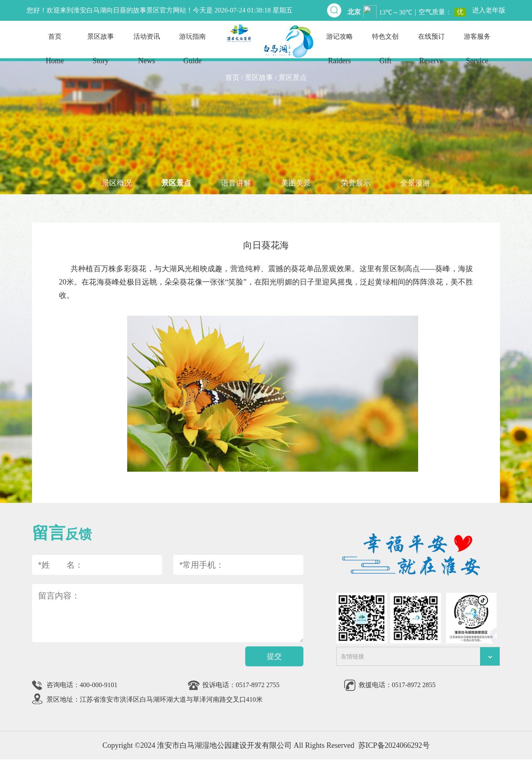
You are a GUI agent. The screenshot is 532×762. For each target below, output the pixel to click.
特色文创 (385, 53)
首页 (55, 53)
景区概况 (114, 183)
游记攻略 (340, 53)
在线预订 (431, 53)
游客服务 (477, 53)
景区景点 (175, 183)
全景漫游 (418, 183)
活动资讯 (147, 53)
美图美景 (296, 183)
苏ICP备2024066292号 (394, 748)
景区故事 (101, 53)
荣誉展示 (357, 183)
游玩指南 (192, 53)
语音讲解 (236, 183)
